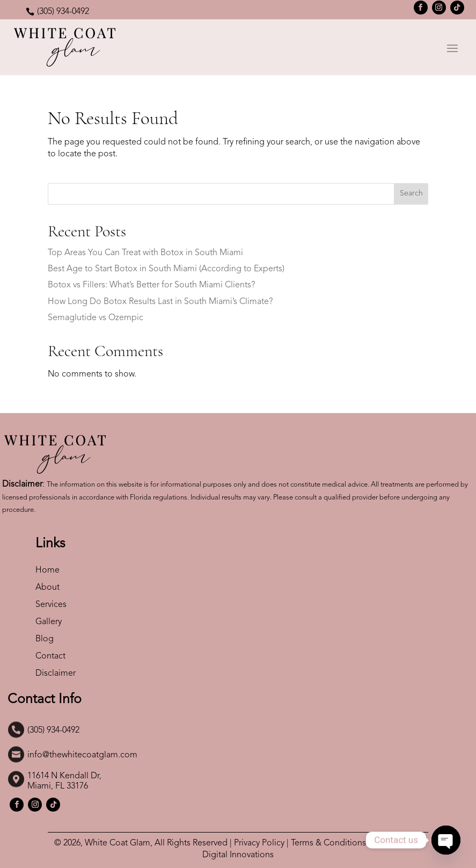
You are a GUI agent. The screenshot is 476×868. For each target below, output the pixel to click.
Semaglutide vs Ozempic (96, 318)
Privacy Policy (259, 843)
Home (47, 570)
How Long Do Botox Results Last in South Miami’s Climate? (160, 302)
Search (411, 193)
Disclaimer (56, 674)
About (47, 588)
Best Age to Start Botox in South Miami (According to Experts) (166, 269)
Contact (50, 656)
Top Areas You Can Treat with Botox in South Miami (145, 253)
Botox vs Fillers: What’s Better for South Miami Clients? (151, 285)
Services (52, 605)
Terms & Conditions (328, 843)
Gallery (49, 622)
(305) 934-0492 (63, 12)
